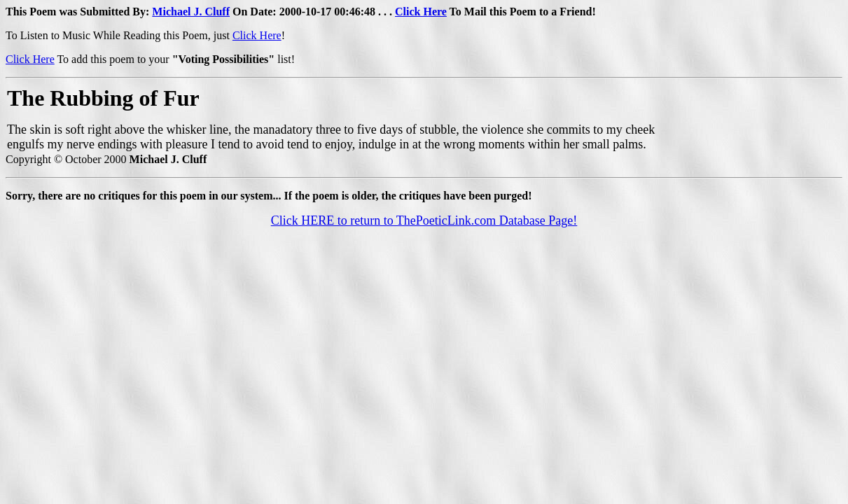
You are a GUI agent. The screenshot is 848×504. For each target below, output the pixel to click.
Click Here (421, 12)
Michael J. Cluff (191, 12)
